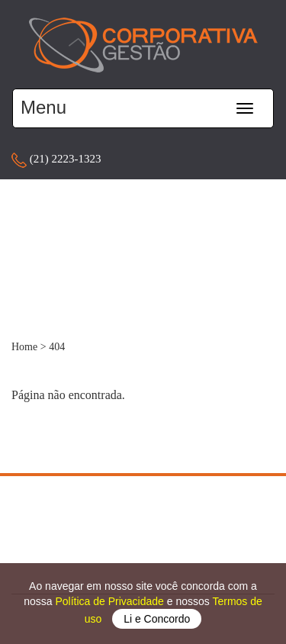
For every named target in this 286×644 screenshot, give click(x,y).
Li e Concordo (157, 619)
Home (24, 347)
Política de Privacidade (111, 601)
